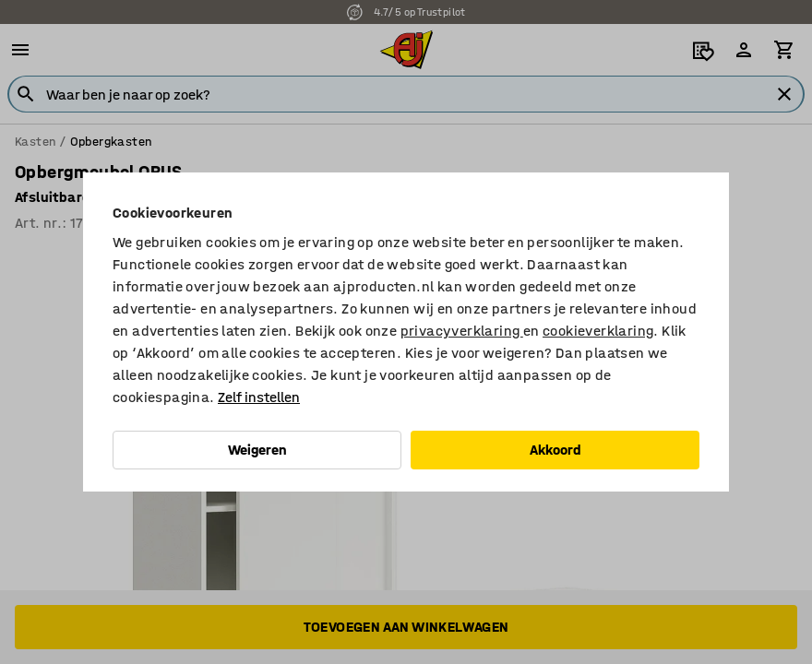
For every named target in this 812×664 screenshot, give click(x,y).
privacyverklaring (462, 331)
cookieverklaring (598, 331)
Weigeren (257, 450)
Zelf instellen (259, 397)
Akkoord (555, 450)
